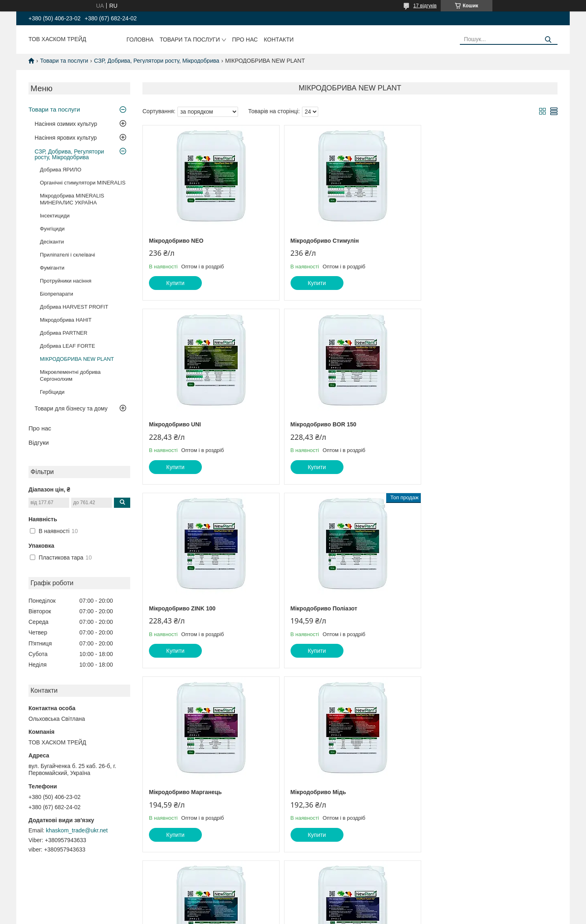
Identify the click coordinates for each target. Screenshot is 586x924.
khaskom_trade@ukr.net (77, 830)
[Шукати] (548, 40)
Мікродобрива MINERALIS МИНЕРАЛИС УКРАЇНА (72, 199)
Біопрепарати (57, 294)
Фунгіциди (52, 229)
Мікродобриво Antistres (462, 608)
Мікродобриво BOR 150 (182, 424)
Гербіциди (52, 392)
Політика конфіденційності (351, 916)
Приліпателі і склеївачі (68, 255)
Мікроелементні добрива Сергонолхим (70, 375)
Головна (140, 40)
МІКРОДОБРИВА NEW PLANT (77, 359)
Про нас (245, 40)
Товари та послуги (190, 40)
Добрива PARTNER (64, 333)
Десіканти (52, 242)
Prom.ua (331, 909)
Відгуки (39, 442)
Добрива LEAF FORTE (68, 346)
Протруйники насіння (66, 281)
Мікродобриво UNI (455, 241)
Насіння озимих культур (66, 124)
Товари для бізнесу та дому (71, 408)
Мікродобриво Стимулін (323, 241)
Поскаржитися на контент (288, 916)
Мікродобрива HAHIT (66, 320)
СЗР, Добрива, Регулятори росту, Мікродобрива (157, 61)
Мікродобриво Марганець (185, 608)
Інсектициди (55, 216)
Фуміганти (52, 268)
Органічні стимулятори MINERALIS (83, 183)
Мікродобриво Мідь (316, 608)
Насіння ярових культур (66, 138)
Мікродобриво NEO (176, 241)
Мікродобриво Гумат (178, 792)
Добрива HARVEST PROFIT (74, 307)
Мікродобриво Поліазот (462, 424)
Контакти (279, 40)
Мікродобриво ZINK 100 (322, 424)
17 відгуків (425, 6)
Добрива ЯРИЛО (61, 170)
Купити (176, 283)
